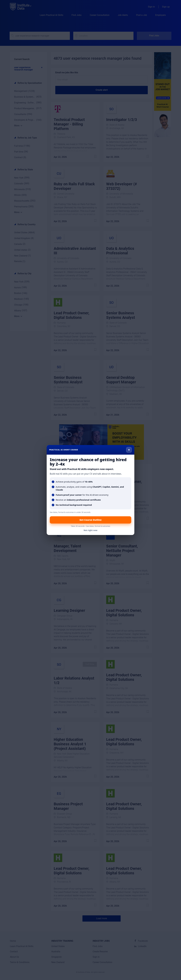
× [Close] (129, 450)
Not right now (90, 530)
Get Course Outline (90, 520)
